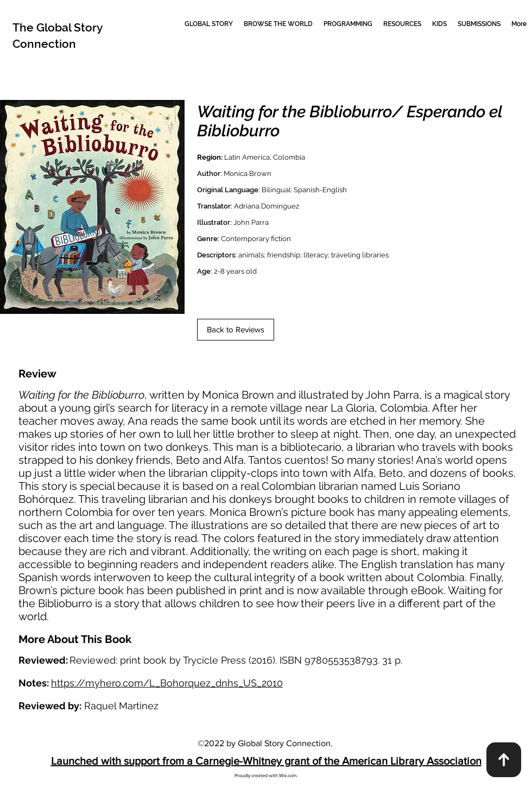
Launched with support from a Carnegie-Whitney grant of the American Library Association (266, 761)
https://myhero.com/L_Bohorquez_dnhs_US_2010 (167, 683)
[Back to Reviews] (236, 330)
